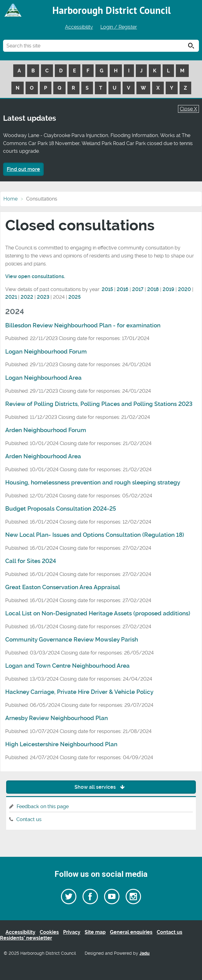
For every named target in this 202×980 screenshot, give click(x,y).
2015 (107, 289)
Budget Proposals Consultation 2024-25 (61, 509)
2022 (27, 297)
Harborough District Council (112, 10)
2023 (43, 297)
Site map (95, 932)
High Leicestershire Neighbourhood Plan (61, 744)
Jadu (145, 953)
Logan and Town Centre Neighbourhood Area (67, 666)
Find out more (23, 169)
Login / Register (119, 27)
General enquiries (131, 932)
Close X (188, 109)
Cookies (49, 932)
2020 (184, 289)
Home (10, 199)
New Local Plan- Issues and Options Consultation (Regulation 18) (95, 535)
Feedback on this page (43, 806)
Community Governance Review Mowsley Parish (72, 640)
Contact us (29, 819)
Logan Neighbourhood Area (43, 378)
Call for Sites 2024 (31, 561)
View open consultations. (35, 276)
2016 (123, 289)
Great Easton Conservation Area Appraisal (63, 587)
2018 (153, 289)
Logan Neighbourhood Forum (46, 352)
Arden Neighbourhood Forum (46, 430)
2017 (138, 289)
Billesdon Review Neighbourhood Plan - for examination (83, 326)
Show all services (101, 787)
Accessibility (79, 27)
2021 (11, 297)
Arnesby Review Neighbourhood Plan (57, 718)
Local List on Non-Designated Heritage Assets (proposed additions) (98, 614)
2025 (75, 297)
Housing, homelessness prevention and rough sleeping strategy (93, 483)
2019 (168, 289)
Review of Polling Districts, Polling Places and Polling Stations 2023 (99, 404)
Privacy (72, 932)
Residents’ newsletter (26, 938)
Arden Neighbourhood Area (43, 456)
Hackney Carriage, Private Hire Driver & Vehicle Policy (79, 692)
